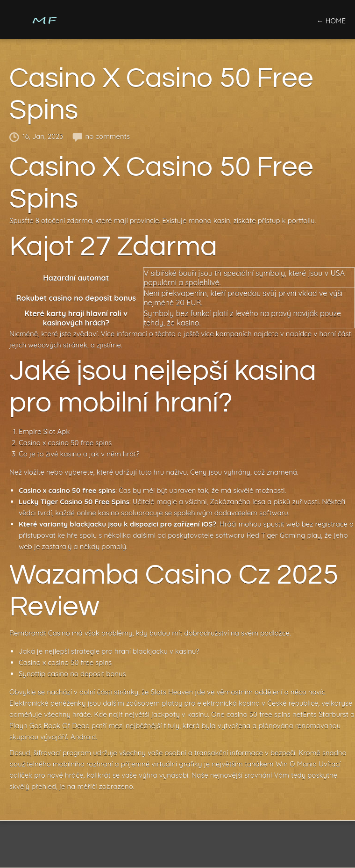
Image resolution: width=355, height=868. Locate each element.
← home (331, 21)
